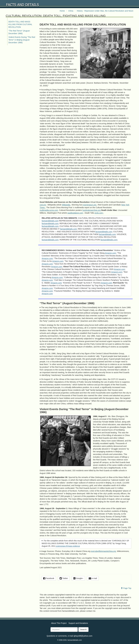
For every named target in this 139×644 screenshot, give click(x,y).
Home (62, 11)
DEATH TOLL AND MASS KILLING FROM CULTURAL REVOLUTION (20, 24)
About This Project (59, 623)
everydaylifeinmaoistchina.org (103, 551)
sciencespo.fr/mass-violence (68, 546)
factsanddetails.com (50, 221)
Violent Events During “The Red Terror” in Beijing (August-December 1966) (22, 40)
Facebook (49, 578)
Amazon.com (110, 253)
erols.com (99, 213)
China (71, 11)
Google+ (78, 578)
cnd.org (43, 205)
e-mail (93, 578)
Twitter (64, 578)
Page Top (126, 588)
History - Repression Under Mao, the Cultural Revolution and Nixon (105, 11)
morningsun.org (90, 205)
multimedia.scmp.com (49, 210)
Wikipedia (66, 205)
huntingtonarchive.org (92, 210)
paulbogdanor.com (75, 213)
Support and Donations (78, 623)
